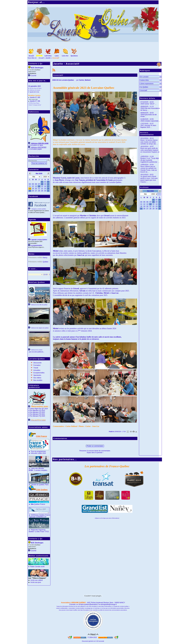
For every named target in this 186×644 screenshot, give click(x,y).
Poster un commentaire (95, 446)
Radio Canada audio (37, 567)
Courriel (33, 76)
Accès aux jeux (36, 582)
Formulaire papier (36, 149)
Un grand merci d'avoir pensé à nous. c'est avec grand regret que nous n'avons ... (149, 179)
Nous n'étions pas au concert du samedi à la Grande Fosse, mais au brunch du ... (149, 169)
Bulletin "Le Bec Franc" (37, 532)
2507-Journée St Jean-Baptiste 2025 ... (148, 126)
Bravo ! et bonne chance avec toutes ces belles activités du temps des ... (149, 142)
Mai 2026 (150, 191)
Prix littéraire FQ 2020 (37, 416)
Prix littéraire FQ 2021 (37, 414)
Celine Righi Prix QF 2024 (39, 409)
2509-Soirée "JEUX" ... (148, 104)
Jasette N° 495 (35, 97)
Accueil (41, 58)
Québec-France (38, 504)
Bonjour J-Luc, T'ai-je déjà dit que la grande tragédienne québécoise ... (150, 160)
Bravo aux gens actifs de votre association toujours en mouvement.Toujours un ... (150, 151)
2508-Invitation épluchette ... (150, 121)
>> (159, 194)
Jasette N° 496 (35, 101)
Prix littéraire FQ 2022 (37, 412)
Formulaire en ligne (36, 145)
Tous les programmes (38, 451)
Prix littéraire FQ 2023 (37, 410)
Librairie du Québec (38, 485)
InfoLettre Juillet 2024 (38, 453)
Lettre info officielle (37, 468)
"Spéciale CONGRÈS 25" (38, 517)
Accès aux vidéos (37, 580)
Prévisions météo (35, 257)
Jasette (48, 58)
